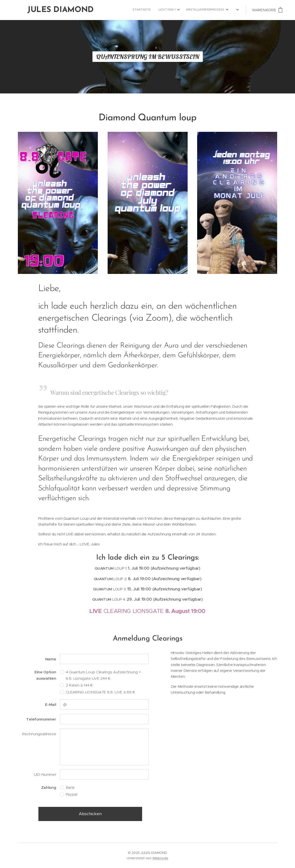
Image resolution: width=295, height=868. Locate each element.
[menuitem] (174, 10)
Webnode (160, 858)
